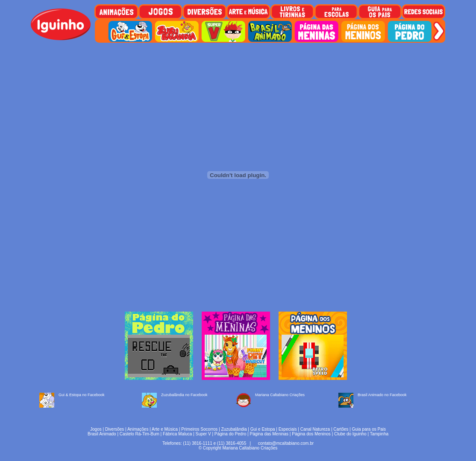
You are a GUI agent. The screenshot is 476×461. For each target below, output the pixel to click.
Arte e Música (165, 429)
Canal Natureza (315, 429)
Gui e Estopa (263, 429)
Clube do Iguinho (350, 434)
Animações (138, 429)
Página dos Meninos (311, 434)
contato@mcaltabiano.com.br (286, 443)
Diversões (115, 429)
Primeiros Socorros (199, 429)
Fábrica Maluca (177, 434)
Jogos (96, 429)
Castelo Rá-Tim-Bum (140, 434)
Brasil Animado (102, 434)
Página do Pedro (231, 434)
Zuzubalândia (234, 429)
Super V (203, 434)
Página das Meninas (269, 434)
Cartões (341, 429)
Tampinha (379, 434)
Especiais (288, 429)
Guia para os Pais (369, 429)
